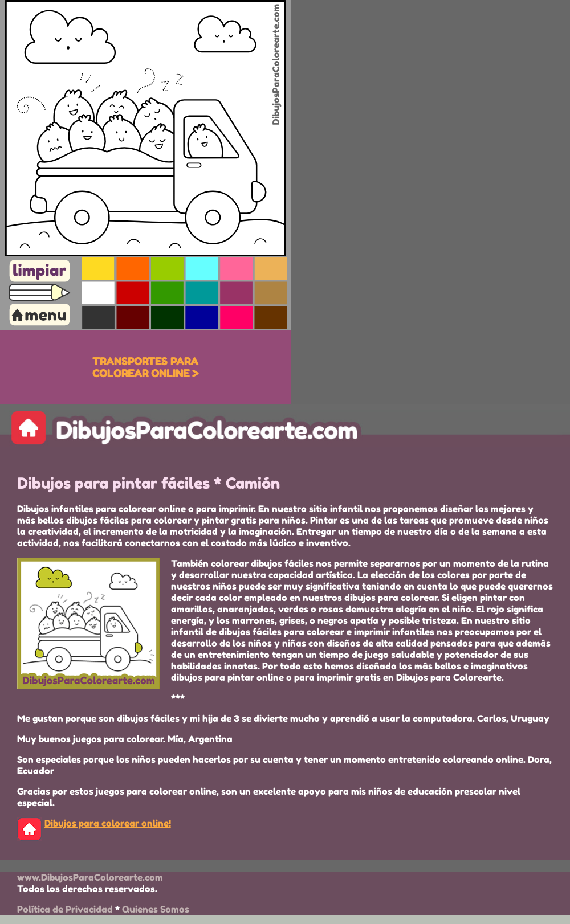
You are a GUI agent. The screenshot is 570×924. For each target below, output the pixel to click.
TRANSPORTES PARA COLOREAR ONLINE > (145, 367)
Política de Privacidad (65, 909)
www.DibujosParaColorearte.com (90, 877)
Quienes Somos (156, 909)
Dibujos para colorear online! (108, 823)
